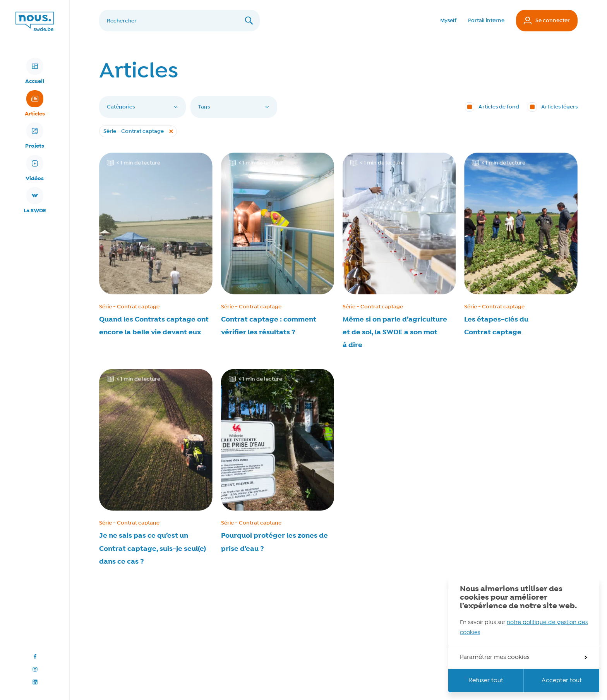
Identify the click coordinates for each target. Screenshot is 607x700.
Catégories (142, 107)
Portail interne (486, 21)
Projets (35, 136)
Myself (448, 21)
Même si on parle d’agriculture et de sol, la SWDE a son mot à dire (395, 332)
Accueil (35, 71)
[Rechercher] (179, 21)
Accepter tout (562, 681)
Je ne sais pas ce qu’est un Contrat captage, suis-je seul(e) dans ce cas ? (153, 549)
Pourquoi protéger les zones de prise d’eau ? (274, 542)
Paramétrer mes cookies (523, 657)
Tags (234, 107)
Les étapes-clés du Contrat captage (496, 326)
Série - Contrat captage (129, 307)
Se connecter (547, 21)
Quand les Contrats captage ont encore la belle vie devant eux (154, 326)
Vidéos (35, 169)
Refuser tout (486, 681)
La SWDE (35, 201)
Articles (35, 104)
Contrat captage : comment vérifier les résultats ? (269, 326)
